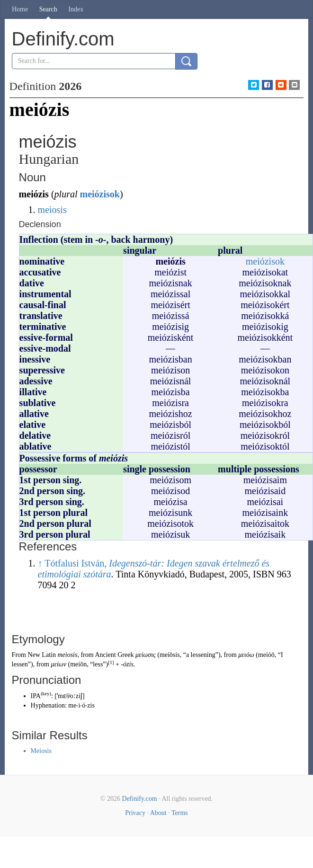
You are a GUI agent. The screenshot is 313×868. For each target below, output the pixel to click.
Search (48, 9)
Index (76, 9)
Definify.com (140, 799)
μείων (58, 664)
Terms (180, 813)
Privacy (135, 813)
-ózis (127, 664)
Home (20, 9)
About (158, 813)
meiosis (52, 210)
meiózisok (99, 194)
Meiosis (41, 751)
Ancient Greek (114, 655)
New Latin (41, 655)
